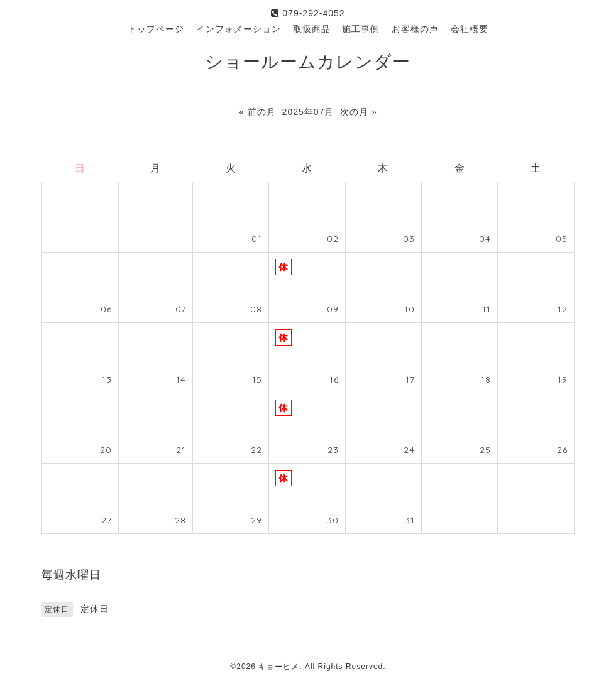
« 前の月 (257, 112)
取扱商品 (312, 29)
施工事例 (361, 29)
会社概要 (470, 29)
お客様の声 (415, 29)
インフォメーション (239, 29)
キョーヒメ (279, 667)
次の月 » (359, 112)
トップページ (156, 29)
